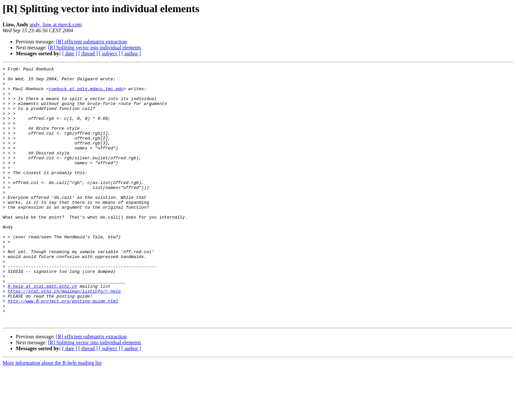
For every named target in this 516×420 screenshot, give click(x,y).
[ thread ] (88, 53)
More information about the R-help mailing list (52, 414)
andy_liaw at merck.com (56, 25)
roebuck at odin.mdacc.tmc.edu (86, 93)
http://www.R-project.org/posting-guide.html (63, 348)
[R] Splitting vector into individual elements (95, 48)
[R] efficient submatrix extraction (91, 42)
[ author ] (131, 53)
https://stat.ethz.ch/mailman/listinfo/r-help (64, 336)
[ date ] (70, 53)
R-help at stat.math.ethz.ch (43, 330)
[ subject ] (110, 53)
